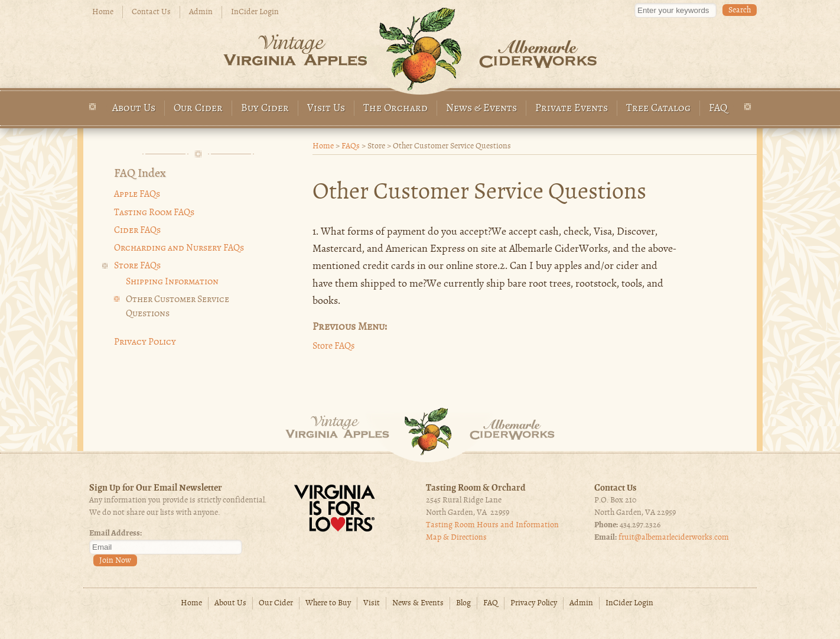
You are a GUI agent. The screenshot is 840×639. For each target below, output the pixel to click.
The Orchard (395, 108)
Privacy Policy (145, 342)
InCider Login (255, 12)
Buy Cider (265, 108)
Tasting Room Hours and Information (492, 525)
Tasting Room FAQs (154, 213)
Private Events (572, 108)
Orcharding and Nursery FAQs (179, 248)
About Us (134, 108)
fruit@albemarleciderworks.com (674, 538)
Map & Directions (456, 538)
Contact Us (151, 12)
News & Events (481, 108)
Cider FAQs (137, 231)
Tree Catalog (658, 108)
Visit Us (326, 108)
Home (103, 12)
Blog (463, 603)
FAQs (351, 146)
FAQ (718, 108)
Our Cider (198, 108)
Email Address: (115, 533)
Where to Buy (328, 603)
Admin (201, 12)
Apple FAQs (137, 194)
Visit (372, 603)
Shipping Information (172, 282)
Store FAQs (333, 346)
